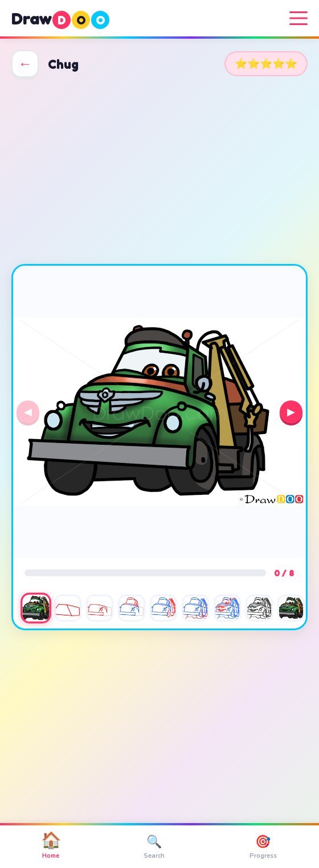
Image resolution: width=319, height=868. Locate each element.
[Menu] (298, 18)
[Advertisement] (159, 171)
